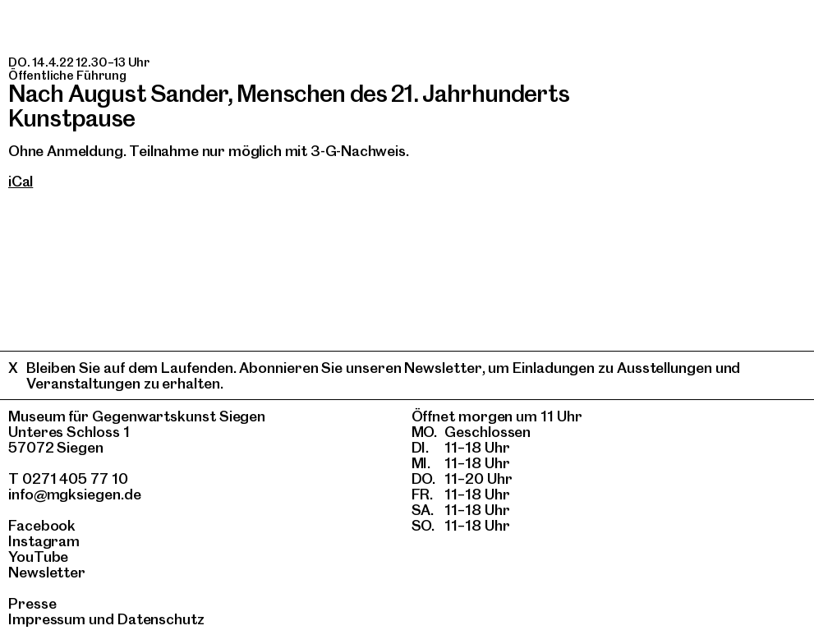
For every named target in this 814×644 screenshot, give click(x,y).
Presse (32, 603)
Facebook (42, 525)
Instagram (44, 541)
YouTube (38, 557)
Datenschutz (161, 619)
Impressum (47, 619)
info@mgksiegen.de (75, 494)
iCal (21, 181)
